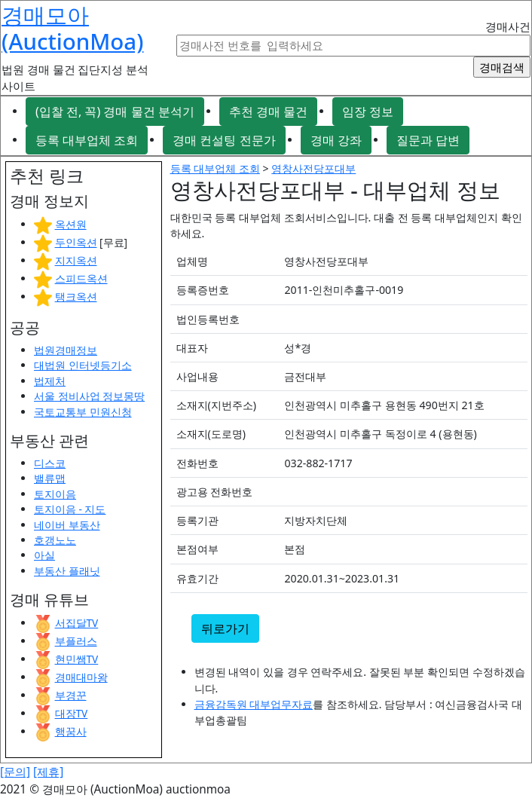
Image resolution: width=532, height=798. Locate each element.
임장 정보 (368, 112)
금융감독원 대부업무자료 (254, 704)
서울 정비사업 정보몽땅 (89, 396)
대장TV (72, 713)
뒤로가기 (225, 628)
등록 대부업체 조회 (87, 140)
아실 (44, 555)
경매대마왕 (81, 677)
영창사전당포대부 (313, 168)
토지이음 (55, 494)
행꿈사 (71, 731)
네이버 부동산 (67, 525)
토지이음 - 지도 (70, 509)
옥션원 (71, 224)
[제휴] (48, 772)
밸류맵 (50, 478)
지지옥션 (76, 260)
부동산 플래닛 (67, 571)
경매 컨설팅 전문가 (224, 140)
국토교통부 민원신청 (83, 412)
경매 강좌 (336, 140)
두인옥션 (76, 242)
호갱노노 (55, 540)
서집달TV (77, 623)
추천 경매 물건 (268, 112)
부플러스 (76, 641)
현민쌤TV (77, 659)
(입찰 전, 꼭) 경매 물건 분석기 (115, 112)
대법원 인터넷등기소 (83, 365)
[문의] (15, 772)
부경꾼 (71, 695)
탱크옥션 (76, 297)
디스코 (50, 463)
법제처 (50, 381)
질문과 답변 (428, 140)
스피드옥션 (81, 278)
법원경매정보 (66, 350)
